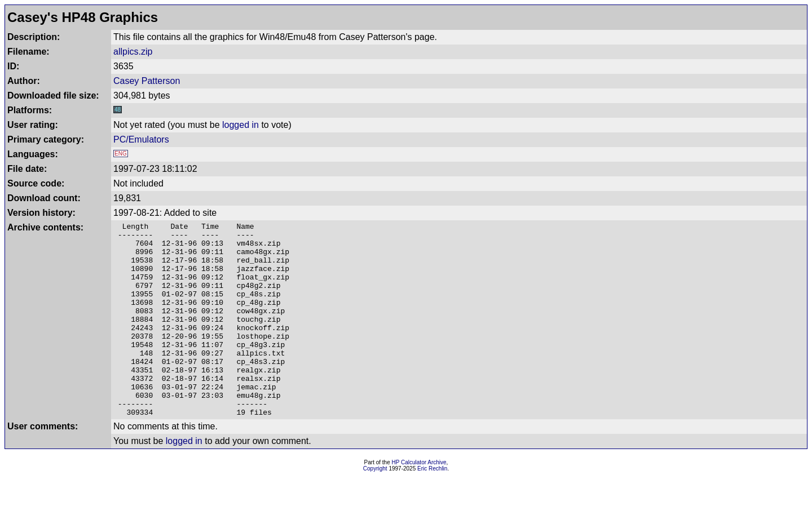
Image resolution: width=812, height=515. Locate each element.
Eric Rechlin (432, 507)
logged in (240, 125)
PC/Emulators (141, 139)
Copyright (375, 507)
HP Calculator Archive (419, 501)
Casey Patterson (147, 81)
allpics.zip (133, 52)
